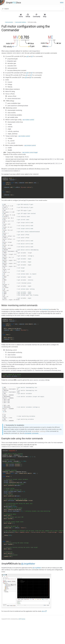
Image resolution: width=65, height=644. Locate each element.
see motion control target (30, 152)
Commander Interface (21, 22)
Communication (9, 22)
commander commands (31, 444)
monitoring (45, 316)
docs (44, 628)
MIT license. (22, 636)
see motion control (28, 120)
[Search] (33, 9)
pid (28, 56)
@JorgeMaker (28, 581)
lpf (32, 56)
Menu (62, 3)
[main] (32, 331)
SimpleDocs (13, 3)
